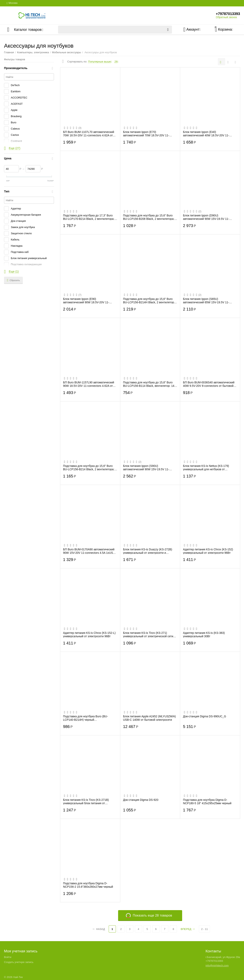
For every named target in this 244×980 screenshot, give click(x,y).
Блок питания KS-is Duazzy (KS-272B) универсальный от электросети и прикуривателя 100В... (148, 551)
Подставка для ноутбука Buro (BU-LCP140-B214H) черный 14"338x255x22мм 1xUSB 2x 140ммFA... (89, 718)
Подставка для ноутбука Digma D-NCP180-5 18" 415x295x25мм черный (207, 801)
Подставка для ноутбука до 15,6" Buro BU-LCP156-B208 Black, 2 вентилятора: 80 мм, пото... (149, 217)
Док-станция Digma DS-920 (141, 800)
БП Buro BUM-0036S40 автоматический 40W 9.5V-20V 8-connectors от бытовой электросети (209, 384)
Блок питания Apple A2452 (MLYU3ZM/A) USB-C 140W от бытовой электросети (150, 718)
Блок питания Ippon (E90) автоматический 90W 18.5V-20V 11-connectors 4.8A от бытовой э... (86, 301)
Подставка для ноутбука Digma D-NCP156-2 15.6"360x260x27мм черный (88, 885)
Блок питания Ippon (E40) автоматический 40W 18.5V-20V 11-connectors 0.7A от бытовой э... (206, 134)
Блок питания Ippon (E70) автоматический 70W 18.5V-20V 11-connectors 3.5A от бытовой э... (146, 134)
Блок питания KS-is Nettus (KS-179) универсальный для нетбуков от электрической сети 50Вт (206, 467)
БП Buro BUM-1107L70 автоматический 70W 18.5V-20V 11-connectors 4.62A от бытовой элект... (89, 134)
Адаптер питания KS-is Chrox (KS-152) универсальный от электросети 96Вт (208, 551)
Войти (8, 957)
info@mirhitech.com (217, 965)
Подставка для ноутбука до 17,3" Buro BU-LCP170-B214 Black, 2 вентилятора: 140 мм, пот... (89, 217)
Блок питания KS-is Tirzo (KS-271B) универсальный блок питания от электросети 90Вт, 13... (86, 801)
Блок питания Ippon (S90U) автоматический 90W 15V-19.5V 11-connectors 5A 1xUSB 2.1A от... (146, 467)
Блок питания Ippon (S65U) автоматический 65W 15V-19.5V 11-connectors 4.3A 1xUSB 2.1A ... (206, 301)
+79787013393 (228, 14)
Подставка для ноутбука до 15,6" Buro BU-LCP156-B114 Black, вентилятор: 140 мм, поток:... (150, 384)
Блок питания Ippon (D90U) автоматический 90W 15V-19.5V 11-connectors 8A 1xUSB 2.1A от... (206, 217)
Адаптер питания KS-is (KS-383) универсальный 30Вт (204, 634)
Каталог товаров (28, 30)
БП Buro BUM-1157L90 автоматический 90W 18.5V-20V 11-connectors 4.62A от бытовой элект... (89, 384)
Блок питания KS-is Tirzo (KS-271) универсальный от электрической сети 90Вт (148, 634)
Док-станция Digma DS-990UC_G (204, 716)
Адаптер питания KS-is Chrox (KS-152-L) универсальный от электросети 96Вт (89, 634)
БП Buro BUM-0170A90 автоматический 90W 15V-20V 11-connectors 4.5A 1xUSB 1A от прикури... (89, 551)
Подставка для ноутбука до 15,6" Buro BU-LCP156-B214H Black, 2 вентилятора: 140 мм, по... (150, 301)
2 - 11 (204, 929)
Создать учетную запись (19, 962)
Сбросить (13, 280)
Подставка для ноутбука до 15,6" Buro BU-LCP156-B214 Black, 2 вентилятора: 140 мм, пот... (89, 467)
